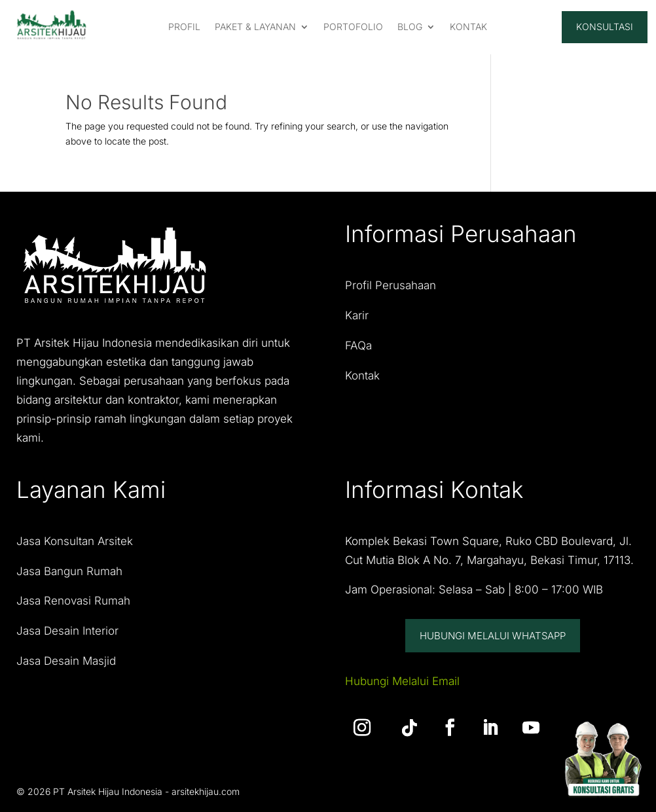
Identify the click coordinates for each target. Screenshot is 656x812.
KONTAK (468, 27)
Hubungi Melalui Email (402, 681)
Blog (410, 27)
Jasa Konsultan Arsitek (75, 541)
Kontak (362, 376)
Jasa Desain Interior (67, 631)
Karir (357, 315)
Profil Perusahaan (391, 285)
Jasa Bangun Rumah (69, 571)
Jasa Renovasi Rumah (73, 601)
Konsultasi (605, 26)
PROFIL (184, 27)
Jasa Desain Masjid (66, 661)
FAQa (358, 345)
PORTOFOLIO (353, 27)
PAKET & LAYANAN (255, 27)
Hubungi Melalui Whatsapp (493, 636)
